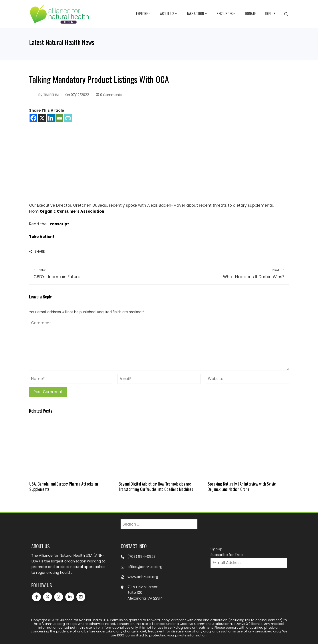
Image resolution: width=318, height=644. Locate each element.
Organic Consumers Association (72, 211)
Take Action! (42, 237)
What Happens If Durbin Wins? (224, 274)
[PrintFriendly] (68, 118)
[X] (42, 118)
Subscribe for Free (227, 555)
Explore (144, 14)
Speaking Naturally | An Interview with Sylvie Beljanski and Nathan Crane (242, 486)
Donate (250, 14)
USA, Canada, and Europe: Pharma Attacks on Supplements (64, 486)
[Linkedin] (51, 118)
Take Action (197, 14)
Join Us (270, 14)
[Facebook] (33, 118)
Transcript (58, 224)
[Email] (59, 118)
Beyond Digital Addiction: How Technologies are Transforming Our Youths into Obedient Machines (156, 486)
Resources (226, 14)
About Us (169, 14)
